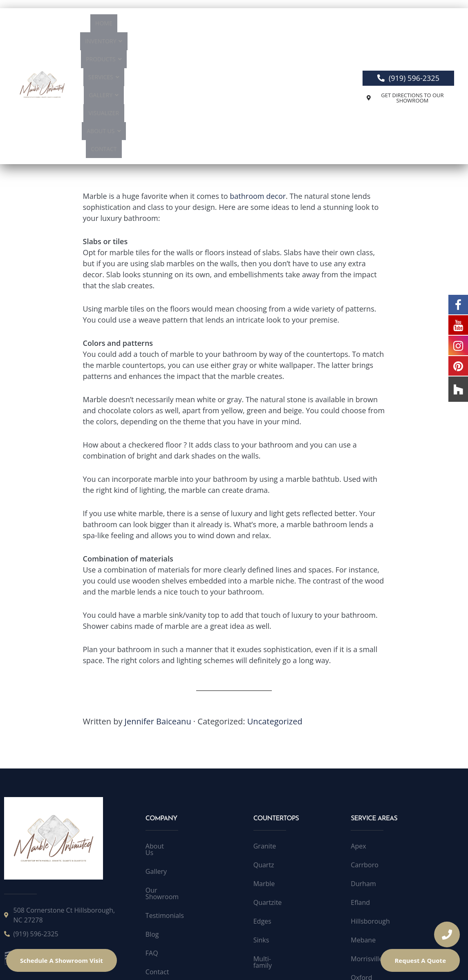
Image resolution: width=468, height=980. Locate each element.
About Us (189, 43)
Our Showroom (169, 780)
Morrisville (367, 855)
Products (184, 25)
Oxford (361, 873)
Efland (360, 798)
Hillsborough (370, 817)
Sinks (261, 836)
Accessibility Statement (277, 963)
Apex (358, 742)
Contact (228, 43)
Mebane (363, 836)
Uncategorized (275, 617)
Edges (262, 817)
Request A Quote (420, 960)
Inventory (138, 25)
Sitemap (158, 873)
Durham (363, 780)
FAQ (152, 836)
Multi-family (271, 855)
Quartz (264, 761)
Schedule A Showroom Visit (62, 960)
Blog (152, 817)
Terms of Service (160, 963)
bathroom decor (258, 92)
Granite (265, 742)
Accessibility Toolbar (350, 963)
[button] (138, 25)
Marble (264, 780)
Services (226, 25)
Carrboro (365, 761)
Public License (214, 963)
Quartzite (268, 798)
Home (102, 25)
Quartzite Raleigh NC (382, 892)
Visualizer (304, 25)
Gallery (265, 25)
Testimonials (165, 798)
